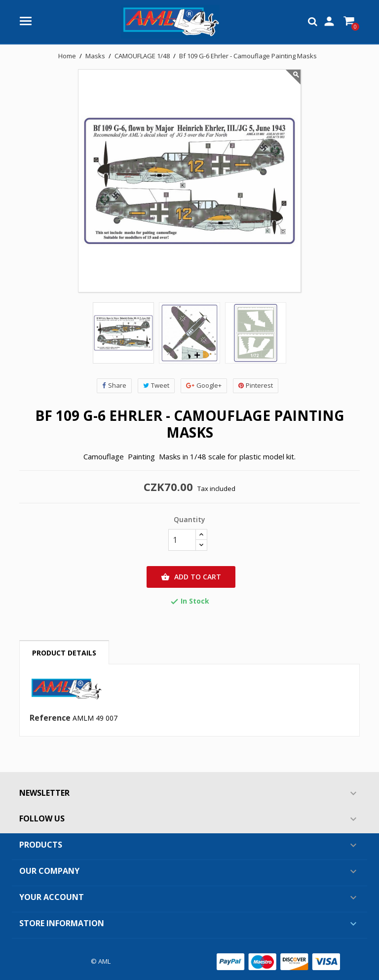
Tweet (156, 386)
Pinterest (256, 386)
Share (114, 386)
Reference (50, 718)
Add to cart (191, 577)
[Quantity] (182, 540)
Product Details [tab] (64, 653)
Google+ (204, 386)
